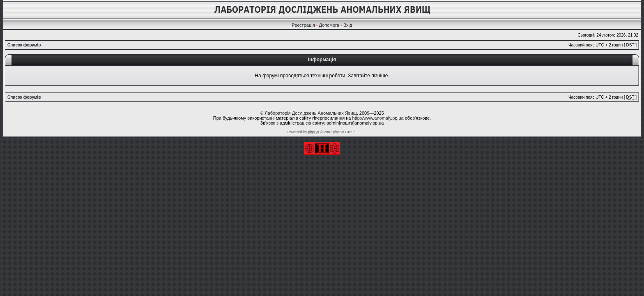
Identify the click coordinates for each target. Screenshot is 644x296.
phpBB (314, 132)
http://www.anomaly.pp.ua (378, 118)
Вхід (348, 25)
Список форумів (24, 45)
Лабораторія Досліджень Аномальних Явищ (310, 113)
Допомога (329, 25)
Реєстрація (304, 25)
